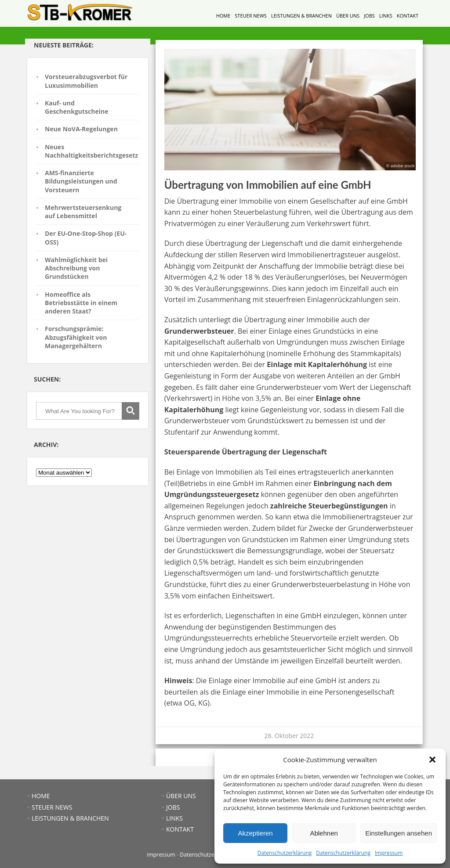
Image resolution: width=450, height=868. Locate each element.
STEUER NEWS (251, 16)
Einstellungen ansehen (399, 833)
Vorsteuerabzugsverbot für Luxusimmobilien (86, 81)
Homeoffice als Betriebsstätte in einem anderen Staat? (81, 303)
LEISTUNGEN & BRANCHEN (301, 16)
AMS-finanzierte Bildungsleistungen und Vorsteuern (81, 181)
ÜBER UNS (348, 16)
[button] (432, 760)
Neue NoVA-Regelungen (81, 129)
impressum (161, 855)
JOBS (369, 16)
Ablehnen (324, 833)
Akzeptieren (255, 833)
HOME (223, 16)
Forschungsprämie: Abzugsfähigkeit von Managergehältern (76, 337)
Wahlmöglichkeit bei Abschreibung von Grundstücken (76, 268)
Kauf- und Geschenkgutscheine (76, 107)
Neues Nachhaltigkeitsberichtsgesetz (91, 151)
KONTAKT (408, 16)
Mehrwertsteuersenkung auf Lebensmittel (83, 212)
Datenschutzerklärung (285, 853)
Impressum (389, 853)
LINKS (386, 16)
